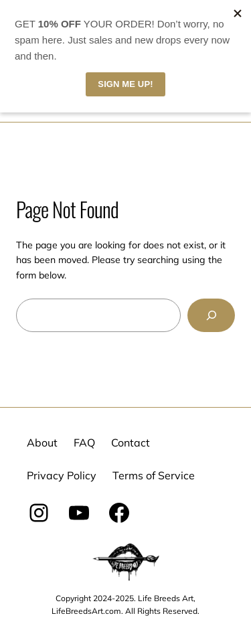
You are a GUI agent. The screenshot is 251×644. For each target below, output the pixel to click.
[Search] (211, 315)
